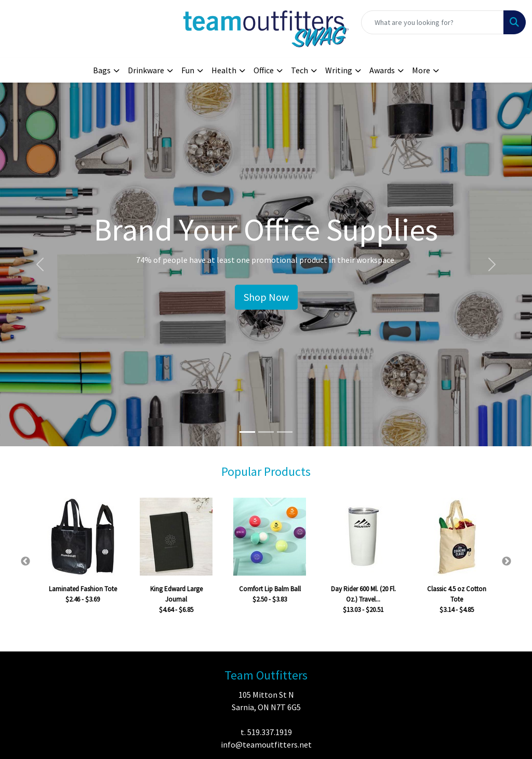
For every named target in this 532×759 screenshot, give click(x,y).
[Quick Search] (433, 22)
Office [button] (264, 70)
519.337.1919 (270, 732)
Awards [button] (382, 70)
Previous (25, 562)
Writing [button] (339, 70)
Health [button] (224, 70)
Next (507, 562)
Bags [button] (102, 70)
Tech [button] (300, 70)
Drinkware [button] (146, 70)
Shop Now (266, 297)
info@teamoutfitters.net (266, 744)
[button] (40, 264)
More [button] (421, 70)
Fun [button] (188, 70)
